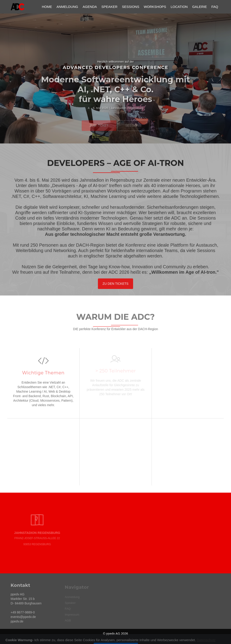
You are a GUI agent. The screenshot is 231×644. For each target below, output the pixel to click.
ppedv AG (113, 634)
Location (179, 7)
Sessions (131, 7)
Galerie (200, 7)
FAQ (215, 7)
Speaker (110, 7)
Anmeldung (67, 7)
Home (47, 7)
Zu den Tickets (116, 286)
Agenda (90, 7)
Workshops (155, 7)
